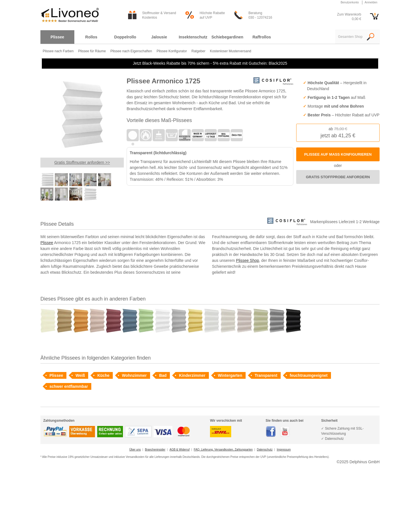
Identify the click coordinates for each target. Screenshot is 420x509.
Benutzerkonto (350, 2)
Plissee (47, 243)
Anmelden (371, 2)
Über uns (135, 450)
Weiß (80, 375)
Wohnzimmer (134, 375)
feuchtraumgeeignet (309, 375)
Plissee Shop (248, 260)
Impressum (284, 450)
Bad (163, 375)
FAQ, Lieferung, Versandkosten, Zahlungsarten (223, 450)
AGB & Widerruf (180, 450)
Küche (103, 375)
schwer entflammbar (69, 386)
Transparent (266, 375)
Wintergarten (230, 375)
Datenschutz (265, 450)
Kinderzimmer (192, 375)
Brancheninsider (155, 450)
